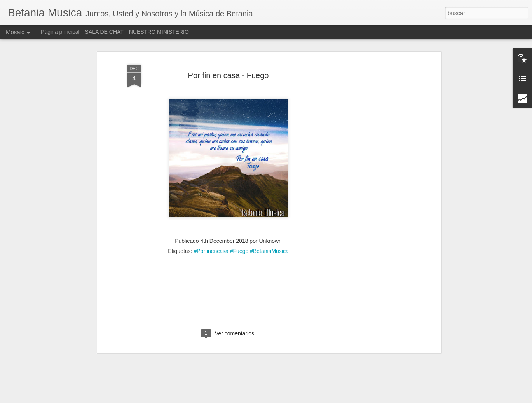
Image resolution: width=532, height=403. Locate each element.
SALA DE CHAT (104, 32)
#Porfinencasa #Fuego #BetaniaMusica (241, 241)
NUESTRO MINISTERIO (159, 32)
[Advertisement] (372, 173)
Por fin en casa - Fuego (228, 65)
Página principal (60, 32)
